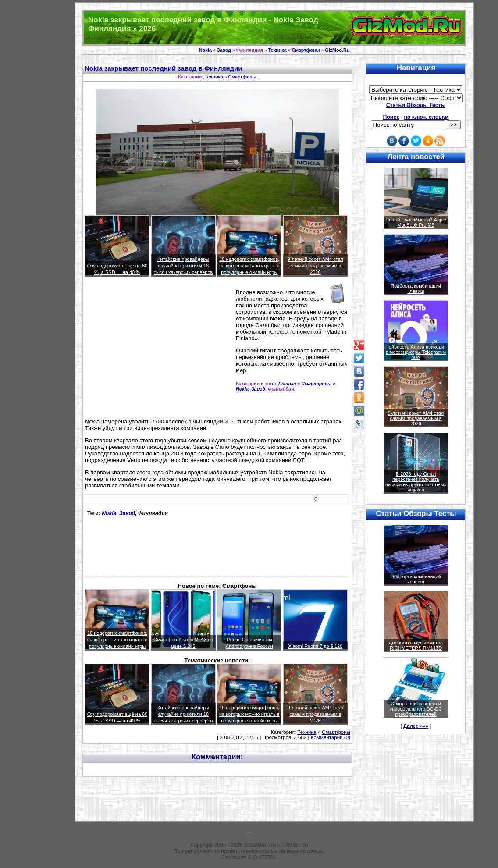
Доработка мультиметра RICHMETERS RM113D (416, 645)
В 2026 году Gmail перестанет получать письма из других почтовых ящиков (416, 482)
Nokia (205, 50)
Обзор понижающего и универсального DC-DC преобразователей (416, 709)
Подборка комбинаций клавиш (416, 288)
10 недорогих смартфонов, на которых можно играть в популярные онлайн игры (249, 266)
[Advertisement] (159, 351)
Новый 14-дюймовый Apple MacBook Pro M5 (416, 222)
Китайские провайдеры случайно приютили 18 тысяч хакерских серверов (183, 266)
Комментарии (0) (331, 737)
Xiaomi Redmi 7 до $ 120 (315, 646)
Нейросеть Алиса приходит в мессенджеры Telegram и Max (416, 352)
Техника (277, 50)
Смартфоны (306, 50)
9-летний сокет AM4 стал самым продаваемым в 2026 (316, 266)
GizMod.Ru (338, 50)
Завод (224, 50)
